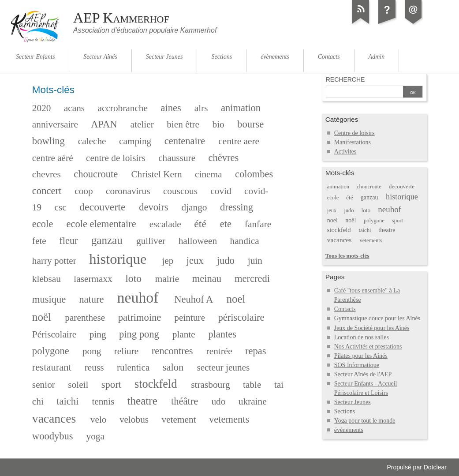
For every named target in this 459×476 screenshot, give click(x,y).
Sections (345, 411)
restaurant (52, 367)
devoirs (153, 207)
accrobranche (123, 108)
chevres (47, 174)
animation (241, 108)
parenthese (85, 318)
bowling (49, 141)
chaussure (177, 158)
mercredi (252, 279)
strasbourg (210, 385)
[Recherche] (365, 93)
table (252, 385)
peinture (190, 318)
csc (61, 207)
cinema (208, 174)
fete (39, 241)
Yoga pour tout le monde (365, 421)
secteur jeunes (223, 367)
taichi (67, 401)
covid (221, 191)
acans (74, 108)
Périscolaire (54, 334)
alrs (201, 108)
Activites (345, 152)
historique (118, 259)
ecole (43, 224)
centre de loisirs (116, 158)
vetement (179, 420)
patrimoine (140, 317)
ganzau (107, 240)
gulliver (151, 241)
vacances (54, 418)
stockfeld (156, 384)
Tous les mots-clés (347, 256)
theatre (142, 401)
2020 (42, 108)
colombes (254, 174)
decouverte (102, 207)
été (200, 224)
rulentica (133, 367)
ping (98, 334)
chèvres (224, 158)
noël (42, 317)
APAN (104, 124)
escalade (165, 224)
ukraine (253, 401)
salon (173, 367)
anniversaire (55, 124)
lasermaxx (93, 279)
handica (245, 241)
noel (236, 299)
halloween (198, 241)
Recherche (345, 79)
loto (133, 278)
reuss (94, 367)
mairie (167, 279)
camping (135, 141)
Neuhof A (194, 299)
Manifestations (353, 142)
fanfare (258, 224)
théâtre (185, 401)
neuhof (138, 298)
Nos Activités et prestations (368, 347)
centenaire (185, 141)
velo (99, 420)
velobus (134, 420)
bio (218, 124)
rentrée (219, 351)
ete (226, 224)
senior (44, 385)
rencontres (172, 351)
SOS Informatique (357, 365)
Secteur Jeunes (353, 402)
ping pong (139, 334)
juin (255, 261)
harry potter (54, 261)
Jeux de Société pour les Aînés (372, 328)
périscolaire (241, 317)
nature (91, 299)
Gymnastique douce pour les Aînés (377, 318)
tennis (103, 401)
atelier (142, 124)
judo (226, 260)
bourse (250, 124)
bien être (183, 124)
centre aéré (53, 158)
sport (111, 384)
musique (49, 299)
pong (92, 351)
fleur (69, 241)
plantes (222, 334)
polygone (51, 351)
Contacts (345, 309)
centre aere (239, 141)
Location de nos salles (362, 337)
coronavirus (128, 191)
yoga (95, 436)
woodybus (53, 436)
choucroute (96, 174)
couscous (180, 191)
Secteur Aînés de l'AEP (363, 374)
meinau (207, 279)
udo (218, 401)
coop (84, 191)
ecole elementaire (101, 224)
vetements (229, 419)
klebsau (47, 279)
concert (47, 191)
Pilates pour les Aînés (361, 356)
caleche (92, 141)
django (194, 207)
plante (184, 334)
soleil (78, 385)
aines (171, 108)
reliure (127, 351)
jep (168, 261)
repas (256, 351)
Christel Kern (156, 174)
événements (349, 430)
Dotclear (435, 467)
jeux (195, 260)
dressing (237, 207)
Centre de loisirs (355, 133)
